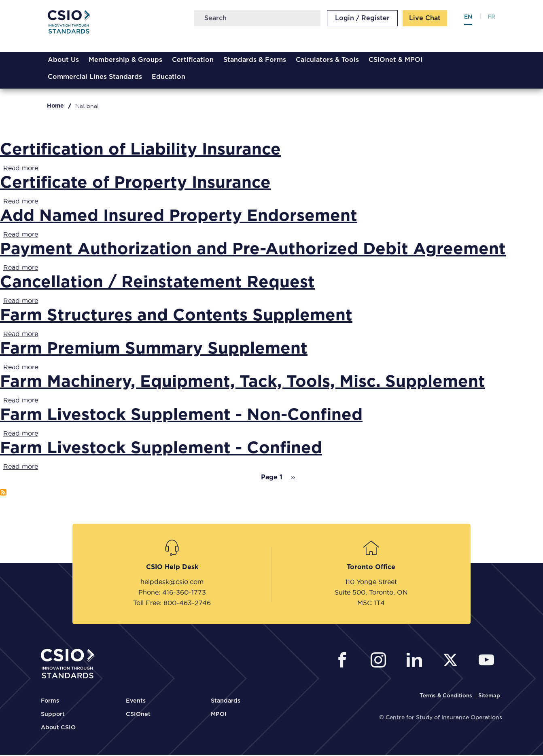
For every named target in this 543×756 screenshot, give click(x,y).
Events (136, 702)
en (469, 18)
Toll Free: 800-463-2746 (172, 604)
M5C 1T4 (371, 604)
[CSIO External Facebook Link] (345, 662)
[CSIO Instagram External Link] (381, 662)
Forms (50, 702)
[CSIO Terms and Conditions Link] (447, 697)
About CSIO (58, 729)
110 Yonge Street (371, 583)
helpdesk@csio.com (172, 583)
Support (53, 716)
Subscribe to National (3, 493)
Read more (21, 169)
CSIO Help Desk (172, 568)
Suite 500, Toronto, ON (371, 593)
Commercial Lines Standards (94, 78)
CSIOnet (138, 716)
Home (55, 107)
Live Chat (426, 19)
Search (314, 19)
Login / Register (363, 19)
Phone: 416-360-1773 (172, 593)
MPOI (219, 716)
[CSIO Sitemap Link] (489, 697)
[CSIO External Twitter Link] (453, 662)
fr (492, 18)
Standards (226, 702)
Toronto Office (371, 568)
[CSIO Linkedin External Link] (417, 662)
